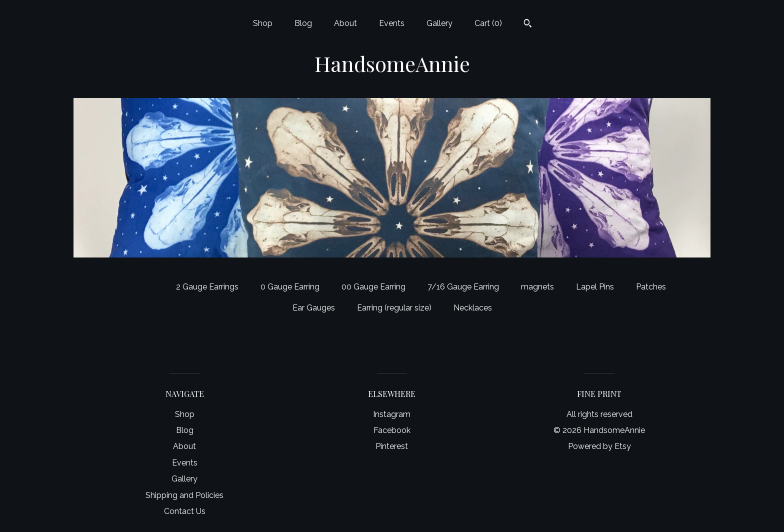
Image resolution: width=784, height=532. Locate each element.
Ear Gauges (314, 308)
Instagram (392, 414)
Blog (303, 23)
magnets (537, 287)
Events (392, 23)
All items (136, 287)
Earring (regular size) (394, 308)
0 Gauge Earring (290, 287)
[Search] (528, 24)
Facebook (392, 430)
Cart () (488, 23)
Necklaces (473, 308)
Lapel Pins (595, 287)
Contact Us (185, 511)
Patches (651, 287)
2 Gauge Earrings (207, 287)
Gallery (439, 23)
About (345, 23)
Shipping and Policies (184, 495)
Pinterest (392, 446)
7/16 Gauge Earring (463, 287)
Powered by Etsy (599, 446)
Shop (263, 23)
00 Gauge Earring (373, 287)
